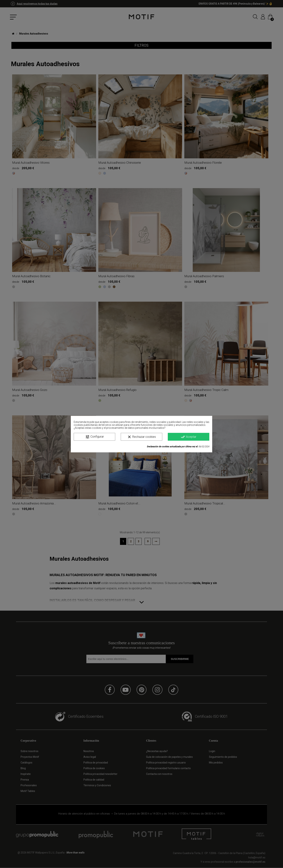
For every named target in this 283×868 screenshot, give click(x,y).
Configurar (95, 437)
